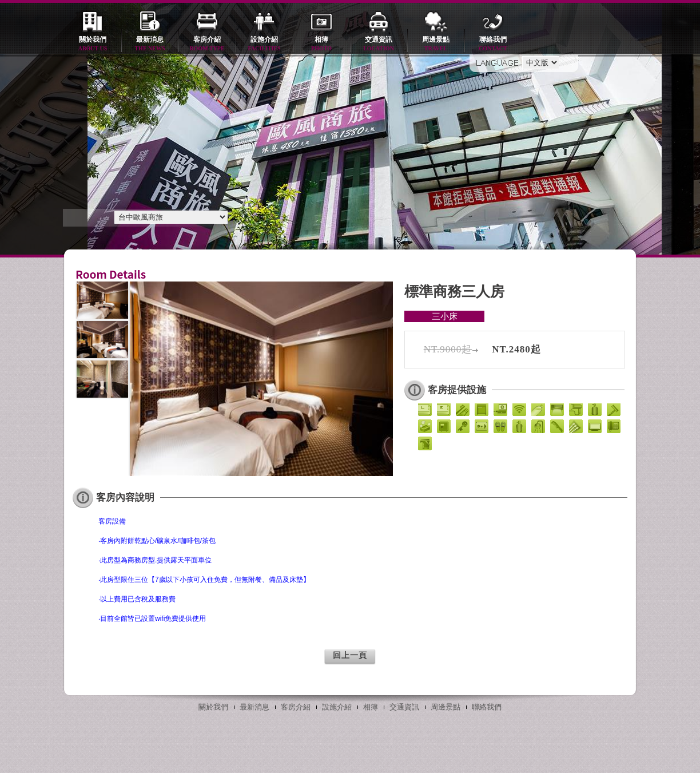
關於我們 (93, 44)
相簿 (321, 44)
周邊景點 (436, 44)
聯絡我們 (493, 44)
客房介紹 (207, 44)
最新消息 (150, 44)
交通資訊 (379, 44)
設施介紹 (264, 44)
